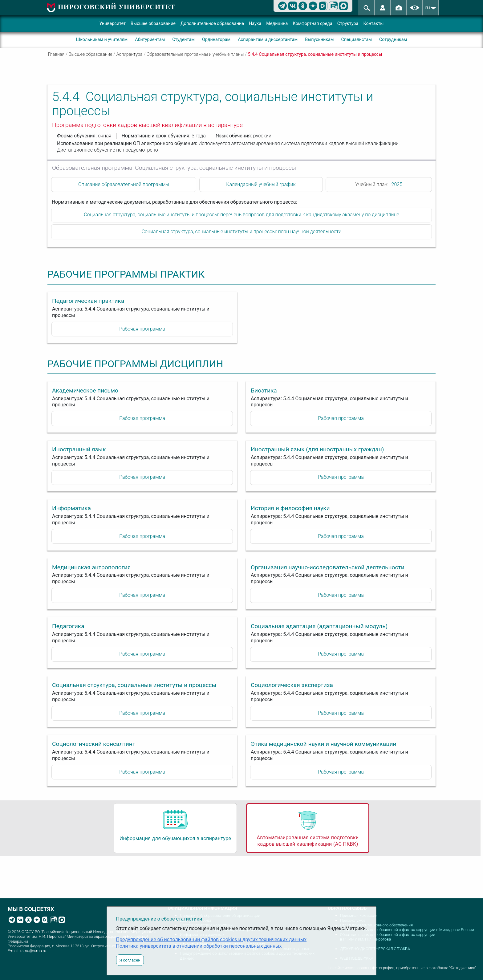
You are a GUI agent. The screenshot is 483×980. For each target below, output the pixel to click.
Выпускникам (319, 40)
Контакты (373, 24)
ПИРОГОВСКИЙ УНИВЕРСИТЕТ (117, 7)
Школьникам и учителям (102, 40)
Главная (56, 54)
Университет (112, 24)
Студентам (183, 40)
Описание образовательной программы (124, 184)
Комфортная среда (312, 24)
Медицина (277, 24)
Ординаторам (216, 40)
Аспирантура (130, 54)
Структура (348, 24)
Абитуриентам (150, 40)
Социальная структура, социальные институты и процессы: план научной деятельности (242, 232)
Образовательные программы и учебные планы (195, 54)
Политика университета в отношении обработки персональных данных (199, 946)
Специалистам (357, 40)
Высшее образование (153, 24)
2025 (397, 184)
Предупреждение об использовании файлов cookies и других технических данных (211, 939)
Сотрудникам (393, 40)
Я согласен (130, 960)
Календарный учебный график (261, 184)
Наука (255, 24)
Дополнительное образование (212, 24)
